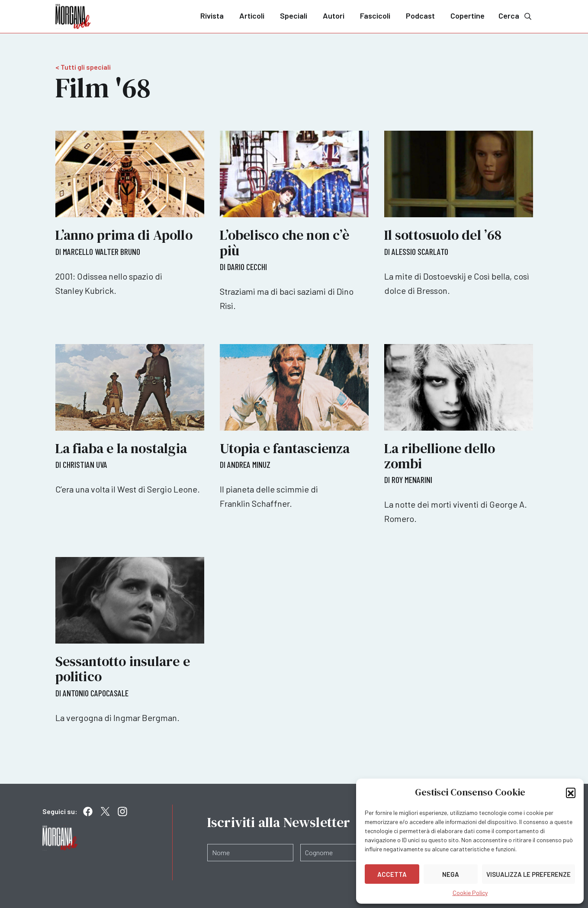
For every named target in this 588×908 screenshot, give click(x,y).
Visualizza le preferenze (529, 874)
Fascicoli (375, 16)
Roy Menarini (412, 480)
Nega (451, 874)
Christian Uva (85, 464)
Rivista (212, 16)
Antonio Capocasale (96, 693)
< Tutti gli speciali (83, 67)
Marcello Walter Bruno (101, 251)
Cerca (516, 16)
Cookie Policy (470, 893)
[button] (571, 792)
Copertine (468, 16)
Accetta (392, 874)
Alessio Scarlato (420, 251)
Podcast (420, 16)
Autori (334, 16)
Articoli (252, 16)
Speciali (294, 16)
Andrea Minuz (249, 464)
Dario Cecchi (247, 267)
